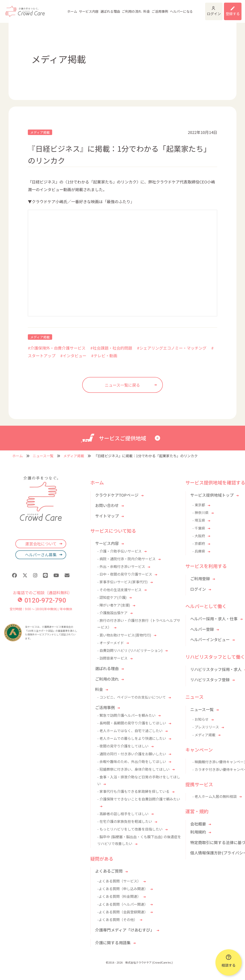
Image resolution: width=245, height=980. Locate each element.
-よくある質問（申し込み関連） (122, 889)
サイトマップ (107, 516)
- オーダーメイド (111, 643)
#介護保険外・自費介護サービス (57, 348)
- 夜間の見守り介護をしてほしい (123, 746)
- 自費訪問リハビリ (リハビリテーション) (130, 650)
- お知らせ (201, 719)
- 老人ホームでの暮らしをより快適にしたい (132, 738)
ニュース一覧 (43, 456)
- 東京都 (199, 505)
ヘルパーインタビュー (210, 639)
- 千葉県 (199, 528)
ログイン (202, 9)
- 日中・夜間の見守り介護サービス (125, 574)
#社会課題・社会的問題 (111, 348)
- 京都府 (199, 543)
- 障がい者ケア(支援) (114, 605)
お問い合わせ (107, 505)
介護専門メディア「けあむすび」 (125, 930)
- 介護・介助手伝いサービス (119, 551)
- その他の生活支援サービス (119, 590)
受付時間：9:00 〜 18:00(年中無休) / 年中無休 (41, 609)
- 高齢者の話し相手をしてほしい (123, 814)
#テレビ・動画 (104, 356)
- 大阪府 (199, 536)
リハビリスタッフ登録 (210, 679)
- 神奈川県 (201, 512)
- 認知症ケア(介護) (112, 597)
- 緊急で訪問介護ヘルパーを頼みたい (126, 715)
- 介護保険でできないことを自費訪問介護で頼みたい (139, 799)
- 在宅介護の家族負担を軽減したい (125, 821)
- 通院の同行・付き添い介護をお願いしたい (132, 754)
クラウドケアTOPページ (117, 495)
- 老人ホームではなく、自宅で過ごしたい (130, 731)
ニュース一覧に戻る (122, 385)
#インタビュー (73, 356)
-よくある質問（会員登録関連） (122, 912)
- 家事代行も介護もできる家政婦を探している (133, 791)
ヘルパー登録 (202, 629)
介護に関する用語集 (113, 943)
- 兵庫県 (199, 551)
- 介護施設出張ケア (112, 613)
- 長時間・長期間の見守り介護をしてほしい (132, 723)
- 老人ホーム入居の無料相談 (215, 796)
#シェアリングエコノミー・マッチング (172, 348)
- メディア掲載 (204, 735)
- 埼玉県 (199, 520)
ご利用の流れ (113, 9)
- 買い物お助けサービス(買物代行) (124, 635)
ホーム (53, 9)
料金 (128, 9)
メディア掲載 (40, 132)
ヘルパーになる (162, 9)
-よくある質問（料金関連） (119, 896)
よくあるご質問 (109, 871)
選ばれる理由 (91, 9)
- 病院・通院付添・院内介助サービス (126, 559)
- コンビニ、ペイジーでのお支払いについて (132, 697)
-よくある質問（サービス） (119, 881)
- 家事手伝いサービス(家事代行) (122, 582)
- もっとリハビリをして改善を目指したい (130, 829)
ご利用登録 (200, 578)
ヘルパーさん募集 (41, 555)
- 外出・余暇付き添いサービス (121, 566)
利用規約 (198, 832)
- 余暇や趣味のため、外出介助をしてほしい (132, 761)
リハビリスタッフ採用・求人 (216, 669)
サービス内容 (70, 9)
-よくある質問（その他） (117, 920)
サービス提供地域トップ (212, 495)
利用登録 (230, 9)
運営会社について (41, 544)
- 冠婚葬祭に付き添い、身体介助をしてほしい (133, 769)
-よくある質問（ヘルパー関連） (122, 904)
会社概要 (198, 824)
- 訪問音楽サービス (112, 658)
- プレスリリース (206, 727)
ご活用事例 (141, 9)
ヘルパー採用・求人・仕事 (214, 619)
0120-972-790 (42, 600)
